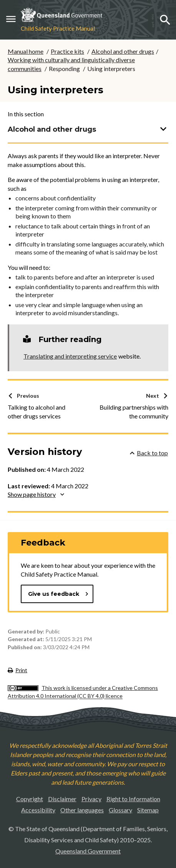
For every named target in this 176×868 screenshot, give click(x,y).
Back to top (149, 453)
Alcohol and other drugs (123, 51)
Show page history (36, 494)
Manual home (26, 51)
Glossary (120, 810)
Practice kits (67, 51)
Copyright (30, 799)
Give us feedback (58, 594)
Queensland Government (88, 851)
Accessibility (38, 810)
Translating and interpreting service (70, 356)
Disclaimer (62, 799)
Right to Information (133, 799)
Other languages (82, 810)
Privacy (91, 799)
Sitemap (148, 810)
